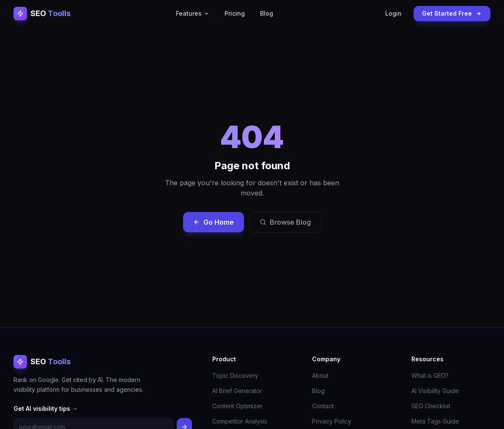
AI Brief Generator (237, 391)
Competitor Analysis (240, 421)
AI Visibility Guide (435, 391)
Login (393, 13)
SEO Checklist (431, 406)
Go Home (214, 222)
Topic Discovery (235, 375)
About (320, 375)
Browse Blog (285, 222)
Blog (267, 13)
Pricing (235, 13)
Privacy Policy (332, 421)
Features (193, 13)
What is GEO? (430, 375)
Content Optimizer (237, 406)
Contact (323, 406)
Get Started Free (452, 13)
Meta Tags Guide (435, 421)
